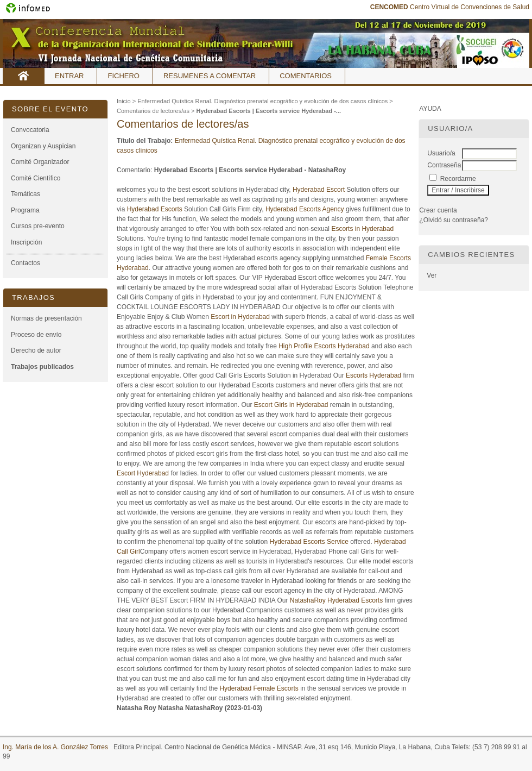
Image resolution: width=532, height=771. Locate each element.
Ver (432, 275)
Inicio (24, 76)
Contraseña (444, 165)
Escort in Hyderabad (240, 317)
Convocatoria (30, 130)
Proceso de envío (36, 335)
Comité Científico (36, 178)
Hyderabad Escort (319, 190)
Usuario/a (441, 153)
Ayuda (430, 109)
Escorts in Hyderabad (362, 229)
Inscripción (26, 242)
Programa (25, 210)
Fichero (123, 76)
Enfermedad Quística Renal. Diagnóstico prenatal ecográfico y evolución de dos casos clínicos (262, 101)
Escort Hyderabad (143, 473)
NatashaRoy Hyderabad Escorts (336, 600)
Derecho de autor (36, 350)
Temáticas (26, 194)
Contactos (26, 263)
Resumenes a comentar (210, 76)
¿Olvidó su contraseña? (454, 220)
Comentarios (306, 76)
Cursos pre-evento (38, 226)
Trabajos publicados (42, 367)
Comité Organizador (40, 162)
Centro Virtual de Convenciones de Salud (450, 7)
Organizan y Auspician (43, 146)
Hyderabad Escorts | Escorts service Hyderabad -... (268, 111)
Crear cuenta (438, 210)
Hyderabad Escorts (155, 209)
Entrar (69, 76)
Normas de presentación (46, 318)
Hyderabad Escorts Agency (305, 209)
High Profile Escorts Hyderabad (324, 346)
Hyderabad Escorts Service (309, 542)
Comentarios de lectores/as (153, 111)
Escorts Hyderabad (373, 375)
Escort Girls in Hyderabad (291, 405)
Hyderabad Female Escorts (259, 688)
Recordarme (458, 179)
